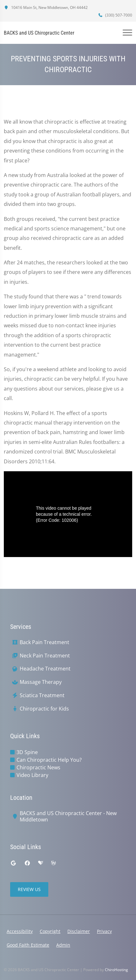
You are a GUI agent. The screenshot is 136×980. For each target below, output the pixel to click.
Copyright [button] (50, 931)
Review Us (29, 889)
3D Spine (27, 752)
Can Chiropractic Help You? (49, 760)
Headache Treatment (45, 669)
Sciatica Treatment (42, 695)
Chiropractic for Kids (44, 709)
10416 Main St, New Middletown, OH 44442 (46, 7)
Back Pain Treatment (44, 642)
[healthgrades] (41, 863)
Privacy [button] (104, 931)
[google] (13, 863)
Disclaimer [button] (79, 931)
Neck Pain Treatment (45, 656)
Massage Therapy (41, 682)
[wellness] (53, 863)
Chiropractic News (38, 767)
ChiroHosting (116, 970)
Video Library (32, 775)
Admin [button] (63, 945)
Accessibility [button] (20, 931)
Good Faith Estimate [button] (28, 945)
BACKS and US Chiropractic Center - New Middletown (68, 817)
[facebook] (27, 863)
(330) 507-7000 (115, 15)
